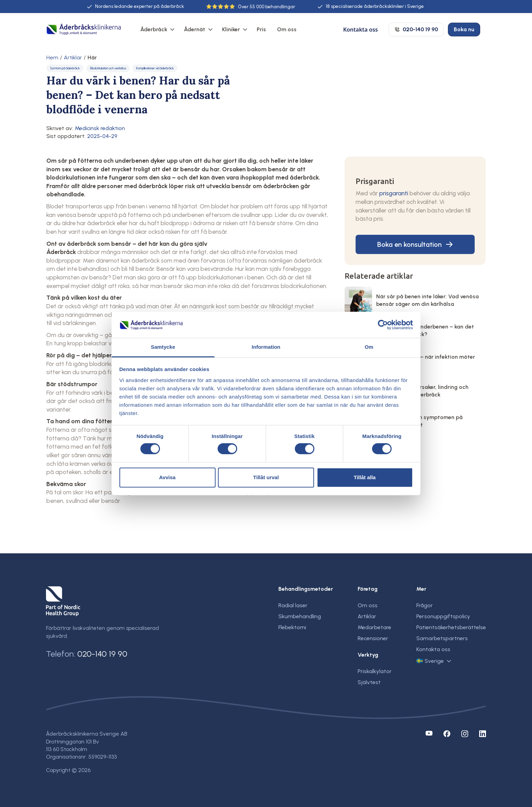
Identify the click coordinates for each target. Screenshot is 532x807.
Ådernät (195, 29)
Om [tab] (369, 347)
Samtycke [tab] (163, 347)
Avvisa (167, 477)
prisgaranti (394, 193)
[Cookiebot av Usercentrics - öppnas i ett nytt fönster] (383, 325)
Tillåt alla (365, 477)
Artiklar (73, 58)
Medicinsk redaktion (100, 128)
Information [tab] (266, 347)
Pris (261, 29)
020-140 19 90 (102, 654)
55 (252, 7)
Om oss (287, 29)
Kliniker (231, 29)
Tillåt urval (266, 477)
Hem (52, 58)
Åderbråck (154, 29)
